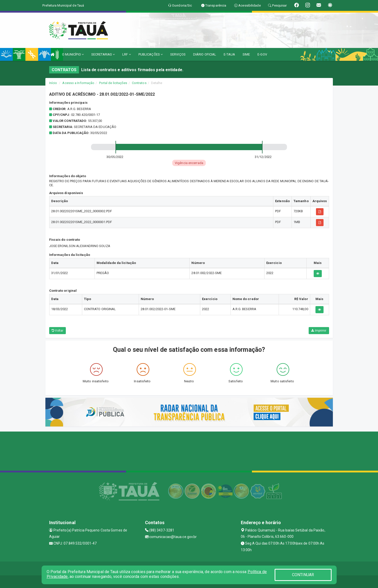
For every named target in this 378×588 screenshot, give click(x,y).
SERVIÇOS (178, 54)
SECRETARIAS (103, 54)
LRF (127, 54)
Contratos (139, 83)
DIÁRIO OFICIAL (205, 54)
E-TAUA (229, 54)
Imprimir (319, 331)
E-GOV (262, 54)
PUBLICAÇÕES (151, 54)
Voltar (58, 331)
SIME (246, 54)
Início (53, 83)
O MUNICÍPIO (73, 54)
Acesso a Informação (78, 83)
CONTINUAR (303, 575)
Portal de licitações (113, 83)
